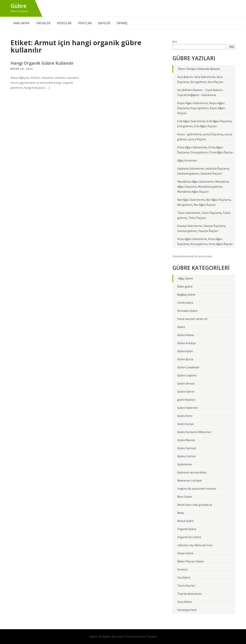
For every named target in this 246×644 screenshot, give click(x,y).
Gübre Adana (186, 335)
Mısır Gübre (185, 497)
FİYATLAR (85, 23)
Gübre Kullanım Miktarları (194, 432)
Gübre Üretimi (186, 456)
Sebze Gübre (185, 553)
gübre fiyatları (186, 400)
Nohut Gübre (185, 521)
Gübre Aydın (185, 351)
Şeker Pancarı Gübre (191, 561)
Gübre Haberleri (188, 408)
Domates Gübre (187, 311)
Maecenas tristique (189, 480)
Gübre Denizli (186, 383)
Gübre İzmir (185, 416)
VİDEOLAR (64, 23)
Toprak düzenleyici (189, 594)
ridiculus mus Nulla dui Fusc (195, 545)
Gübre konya (185, 424)
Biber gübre (185, 286)
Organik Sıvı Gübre (189, 537)
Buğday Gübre (186, 295)
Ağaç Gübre (185, 278)
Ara (175, 41)
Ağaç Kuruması (187, 160)
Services (182, 569)
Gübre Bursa (185, 359)
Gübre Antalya (186, 343)
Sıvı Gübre (184, 578)
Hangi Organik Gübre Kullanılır (42, 63)
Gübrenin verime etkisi (192, 472)
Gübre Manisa (186, 440)
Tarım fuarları (186, 586)
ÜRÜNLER (43, 23)
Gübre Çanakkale (188, 367)
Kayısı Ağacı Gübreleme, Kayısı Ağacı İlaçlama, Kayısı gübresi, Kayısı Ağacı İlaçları (201, 108)
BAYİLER (104, 23)
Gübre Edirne (186, 392)
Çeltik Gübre (185, 303)
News (181, 513)
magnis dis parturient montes (197, 489)
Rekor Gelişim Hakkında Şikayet (199, 69)
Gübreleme (184, 464)
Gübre (19, 6)
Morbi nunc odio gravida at (195, 505)
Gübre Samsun (187, 448)
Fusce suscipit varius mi (192, 319)
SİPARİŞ (122, 23)
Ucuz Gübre (184, 602)
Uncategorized (187, 610)
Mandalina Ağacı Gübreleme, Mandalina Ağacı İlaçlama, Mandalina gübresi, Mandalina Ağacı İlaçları (203, 187)
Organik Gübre (187, 529)
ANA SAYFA (21, 23)
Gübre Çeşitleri (187, 375)
